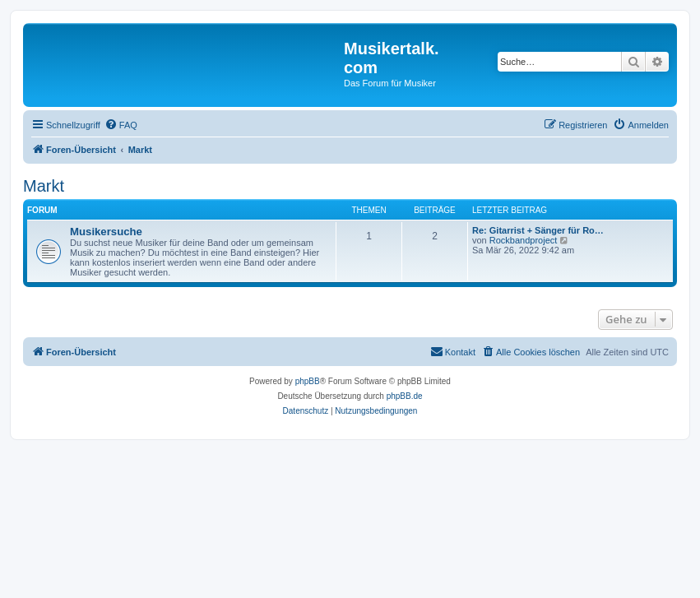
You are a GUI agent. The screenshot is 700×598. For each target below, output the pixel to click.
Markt (44, 186)
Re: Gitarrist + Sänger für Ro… (538, 230)
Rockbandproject (524, 240)
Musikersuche (106, 232)
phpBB (308, 381)
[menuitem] (121, 125)
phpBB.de (405, 396)
